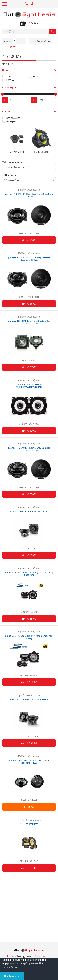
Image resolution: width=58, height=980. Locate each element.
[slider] (2, 94)
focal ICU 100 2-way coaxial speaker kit (29, 699)
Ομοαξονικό (34, 190)
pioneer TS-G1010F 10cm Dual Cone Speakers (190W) (29, 195)
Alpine (9, 76)
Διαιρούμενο (34, 820)
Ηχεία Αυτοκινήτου (40, 41)
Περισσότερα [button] (10, 968)
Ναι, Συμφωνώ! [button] (12, 976)
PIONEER (11, 80)
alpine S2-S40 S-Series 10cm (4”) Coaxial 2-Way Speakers (29, 574)
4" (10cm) (12, 47)
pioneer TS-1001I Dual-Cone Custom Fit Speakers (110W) (29, 322)
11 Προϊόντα (9, 175)
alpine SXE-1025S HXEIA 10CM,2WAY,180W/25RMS (29, 386)
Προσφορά (12, 121)
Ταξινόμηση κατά (12, 162)
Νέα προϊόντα (13, 118)
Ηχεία (21, 41)
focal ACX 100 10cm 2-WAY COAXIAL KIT (29, 511)
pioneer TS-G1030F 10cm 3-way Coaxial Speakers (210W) (29, 449)
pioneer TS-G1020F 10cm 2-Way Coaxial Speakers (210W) (29, 259)
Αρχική (8, 41)
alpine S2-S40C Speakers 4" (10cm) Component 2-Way (29, 637)
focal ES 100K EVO (29, 824)
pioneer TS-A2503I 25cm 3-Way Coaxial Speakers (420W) (29, 762)
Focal (36, 76)
